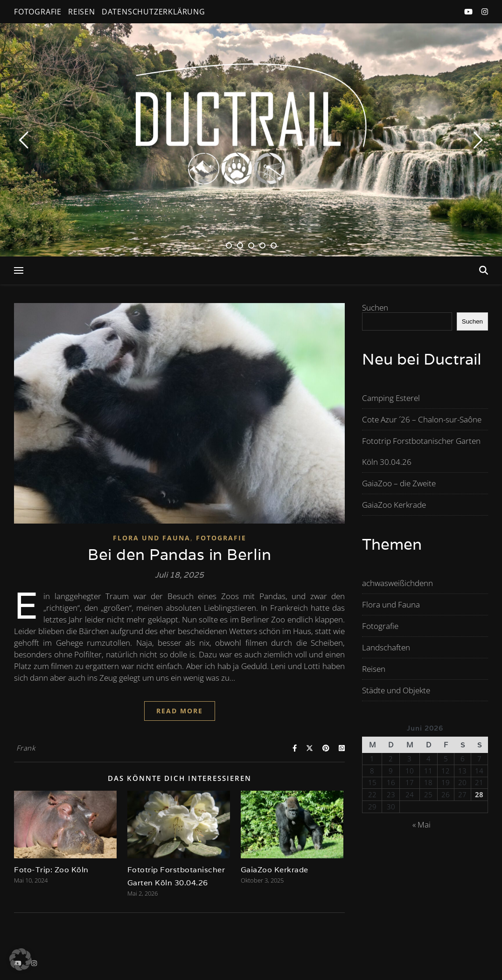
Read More (180, 711)
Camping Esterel (391, 398)
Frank (26, 748)
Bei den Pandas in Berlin (179, 554)
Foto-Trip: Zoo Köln (51, 870)
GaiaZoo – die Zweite (399, 483)
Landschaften (386, 647)
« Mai (422, 825)
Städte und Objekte (396, 690)
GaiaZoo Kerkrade (275, 870)
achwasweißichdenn (397, 583)
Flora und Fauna (152, 538)
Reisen (82, 12)
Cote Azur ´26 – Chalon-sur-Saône (422, 419)
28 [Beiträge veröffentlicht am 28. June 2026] (479, 795)
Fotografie (38, 12)
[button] (21, 959)
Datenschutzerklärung (153, 12)
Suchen (375, 307)
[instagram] (485, 12)
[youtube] (469, 12)
